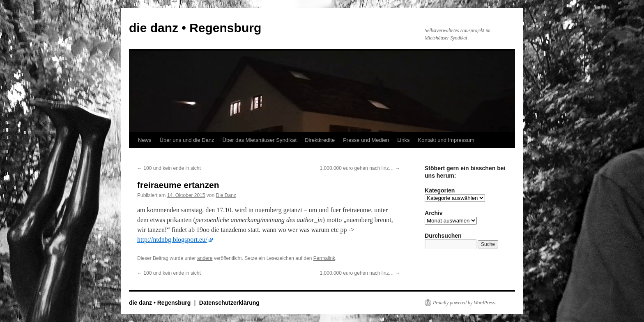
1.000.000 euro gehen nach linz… (360, 168)
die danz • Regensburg (195, 28)
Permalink (324, 258)
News (145, 140)
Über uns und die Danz (187, 140)
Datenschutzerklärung (229, 303)
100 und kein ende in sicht (169, 168)
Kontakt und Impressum (446, 140)
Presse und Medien (366, 140)
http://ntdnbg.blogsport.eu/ (172, 240)
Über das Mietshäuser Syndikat (260, 140)
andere (205, 258)
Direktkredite (320, 140)
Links (403, 140)
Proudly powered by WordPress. (465, 303)
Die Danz (226, 195)
